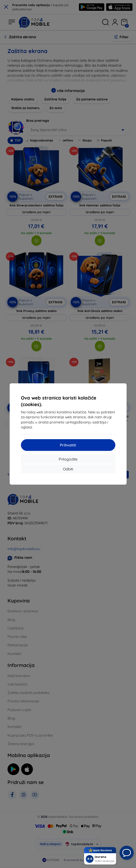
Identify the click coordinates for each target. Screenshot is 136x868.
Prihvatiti (68, 445)
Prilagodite (68, 459)
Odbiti (68, 469)
